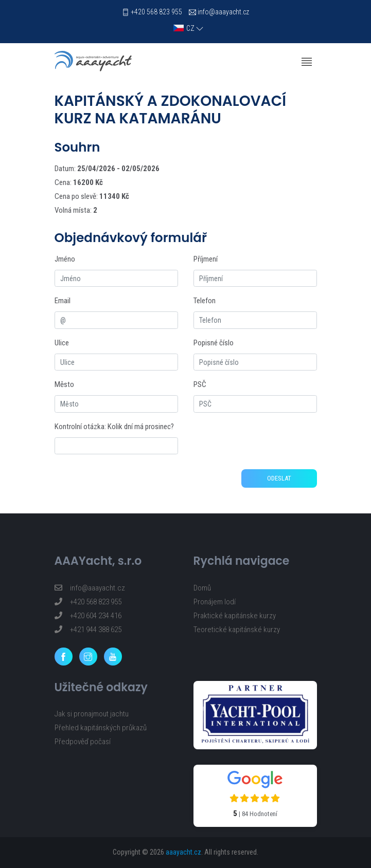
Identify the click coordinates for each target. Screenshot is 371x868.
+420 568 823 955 (156, 12)
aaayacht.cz (183, 852)
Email (63, 301)
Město (64, 384)
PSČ (200, 384)
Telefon (205, 301)
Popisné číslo (214, 343)
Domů (202, 588)
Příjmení (206, 259)
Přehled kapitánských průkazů (101, 728)
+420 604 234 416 (88, 616)
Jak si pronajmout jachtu (92, 714)
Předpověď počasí (83, 742)
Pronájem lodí (215, 602)
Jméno (65, 259)
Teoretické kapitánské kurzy (237, 630)
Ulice (62, 343)
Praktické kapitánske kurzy (235, 616)
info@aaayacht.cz (223, 12)
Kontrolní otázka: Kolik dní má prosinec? (114, 427)
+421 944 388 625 (88, 630)
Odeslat (279, 478)
